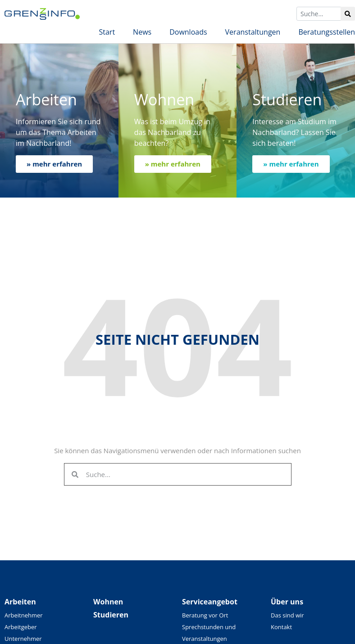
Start (107, 32)
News (142, 32)
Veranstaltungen (253, 32)
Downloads (188, 32)
